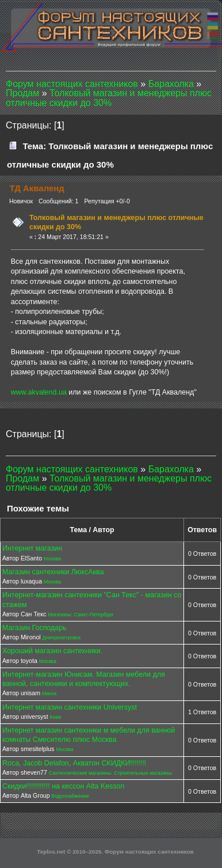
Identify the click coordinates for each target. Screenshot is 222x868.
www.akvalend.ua (39, 392)
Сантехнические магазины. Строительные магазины (110, 773)
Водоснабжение (70, 796)
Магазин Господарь (35, 628)
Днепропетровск (62, 638)
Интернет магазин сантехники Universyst (70, 707)
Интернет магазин (32, 548)
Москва (52, 559)
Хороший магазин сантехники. (52, 651)
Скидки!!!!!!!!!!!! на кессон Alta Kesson (63, 786)
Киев (56, 717)
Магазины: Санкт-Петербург (81, 615)
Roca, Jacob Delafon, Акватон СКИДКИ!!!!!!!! (74, 763)
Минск (49, 693)
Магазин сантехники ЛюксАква (53, 572)
